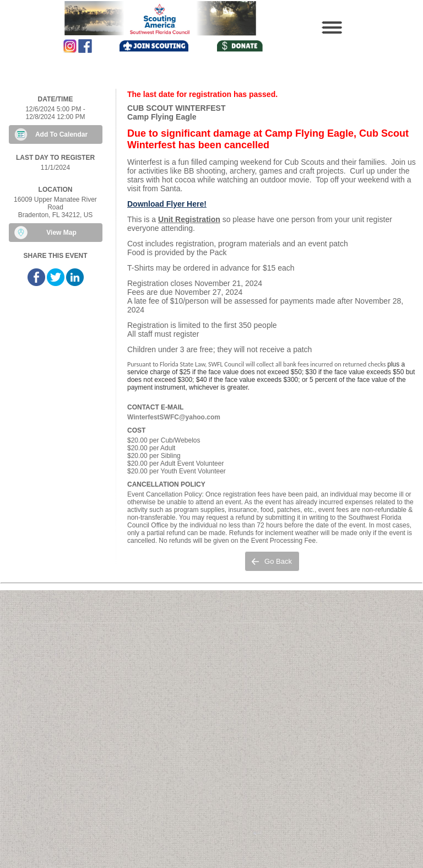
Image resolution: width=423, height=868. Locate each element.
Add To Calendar (61, 134)
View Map (61, 233)
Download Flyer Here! (167, 204)
